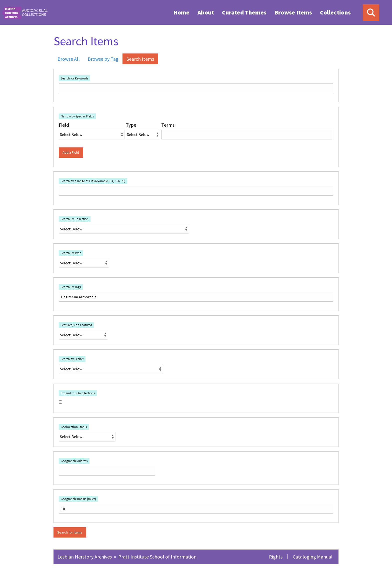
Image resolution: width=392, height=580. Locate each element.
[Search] (371, 12)
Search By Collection (75, 219)
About (206, 12)
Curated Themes (244, 12)
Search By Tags (71, 287)
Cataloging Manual (313, 557)
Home (181, 12)
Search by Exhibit (72, 359)
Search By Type (71, 253)
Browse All (69, 59)
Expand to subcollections (78, 393)
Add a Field (71, 152)
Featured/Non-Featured (76, 325)
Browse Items (293, 12)
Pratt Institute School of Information (157, 557)
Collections (335, 12)
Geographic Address (74, 461)
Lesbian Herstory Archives (85, 557)
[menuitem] (181, 12)
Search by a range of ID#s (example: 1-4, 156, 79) (93, 181)
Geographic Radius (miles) (78, 499)
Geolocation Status (74, 427)
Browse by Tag (103, 59)
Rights (276, 557)
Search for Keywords (74, 78)
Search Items (140, 59)
